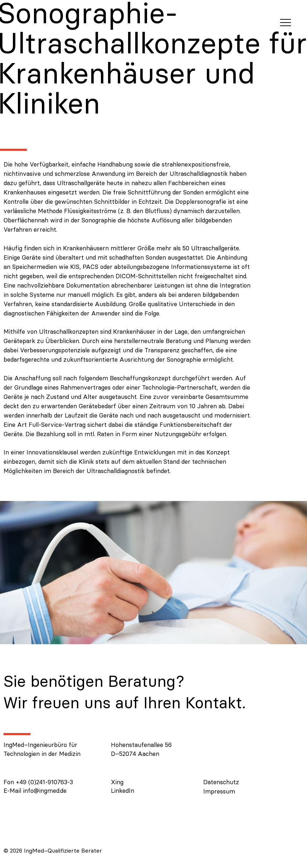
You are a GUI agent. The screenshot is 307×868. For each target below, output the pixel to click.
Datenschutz (221, 782)
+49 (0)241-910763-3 (44, 782)
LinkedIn (123, 791)
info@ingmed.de (45, 791)
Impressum (219, 791)
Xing (117, 782)
